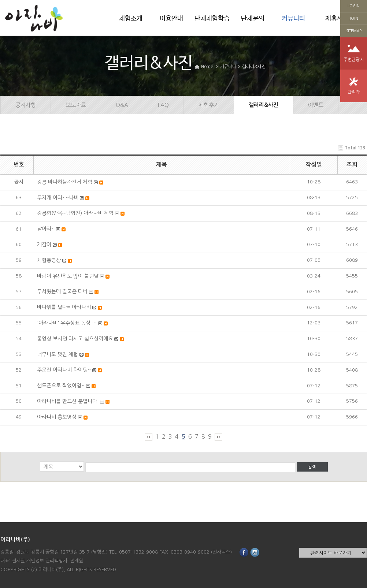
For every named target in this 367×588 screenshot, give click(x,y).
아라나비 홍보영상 (57, 417)
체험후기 (209, 105)
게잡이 (44, 245)
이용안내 (171, 19)
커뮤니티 (293, 19)
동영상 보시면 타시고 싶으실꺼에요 (75, 339)
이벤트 (316, 105)
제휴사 (334, 19)
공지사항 (26, 105)
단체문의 (253, 19)
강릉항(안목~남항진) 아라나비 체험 (75, 213)
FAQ (163, 105)
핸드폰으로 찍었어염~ (61, 386)
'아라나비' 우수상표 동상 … (67, 323)
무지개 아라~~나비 (58, 198)
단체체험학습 (212, 19)
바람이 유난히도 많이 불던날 (68, 276)
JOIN (354, 18)
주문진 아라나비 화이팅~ (64, 370)
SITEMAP (354, 31)
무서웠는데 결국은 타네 (62, 291)
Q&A (122, 105)
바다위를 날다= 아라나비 (64, 307)
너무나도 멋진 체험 (58, 354)
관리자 (354, 92)
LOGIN (354, 6)
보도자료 (76, 105)
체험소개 (131, 19)
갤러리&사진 (254, 67)
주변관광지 (354, 60)
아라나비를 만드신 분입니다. (68, 401)
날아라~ (46, 229)
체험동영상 (49, 260)
